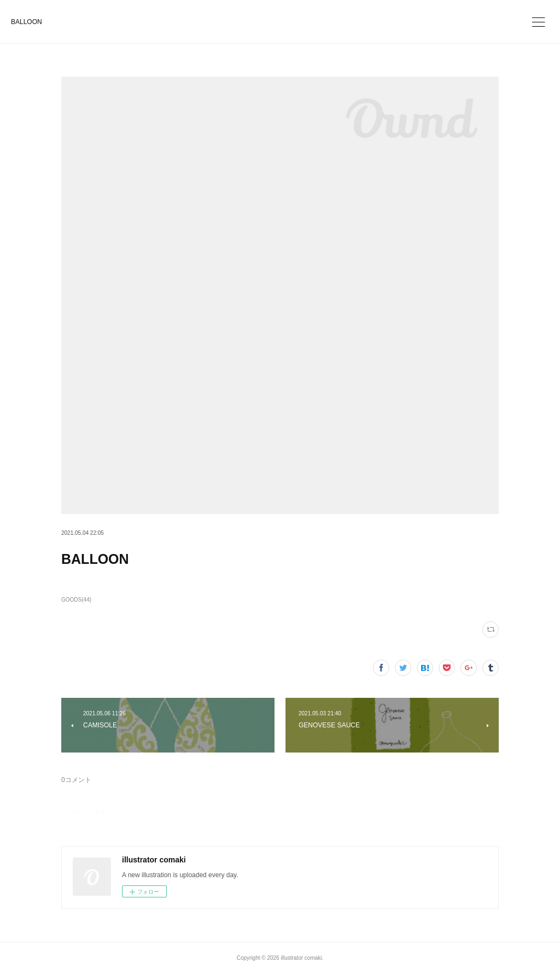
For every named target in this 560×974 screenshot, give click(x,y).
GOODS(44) (76, 600)
